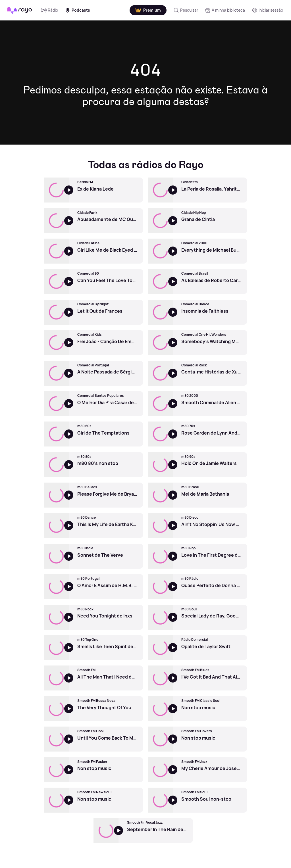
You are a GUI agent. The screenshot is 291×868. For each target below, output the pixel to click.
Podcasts (77, 10)
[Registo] (267, 10)
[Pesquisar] (186, 10)
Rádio (49, 10)
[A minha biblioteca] (225, 10)
